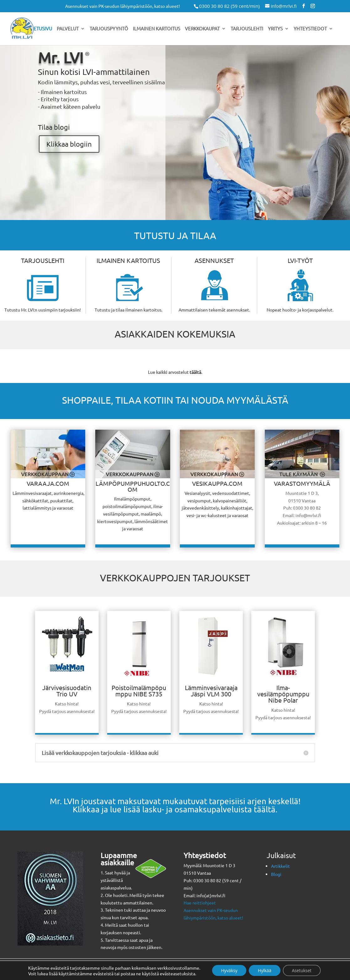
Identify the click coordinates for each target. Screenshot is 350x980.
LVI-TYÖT (300, 260)
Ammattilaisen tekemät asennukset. (214, 310)
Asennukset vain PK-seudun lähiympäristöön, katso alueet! (123, 6)
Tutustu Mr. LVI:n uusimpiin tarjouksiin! (43, 310)
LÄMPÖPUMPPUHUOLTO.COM (133, 486)
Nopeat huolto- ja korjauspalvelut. (300, 310)
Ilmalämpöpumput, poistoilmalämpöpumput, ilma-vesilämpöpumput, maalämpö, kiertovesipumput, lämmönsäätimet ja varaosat (133, 514)
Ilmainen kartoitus (157, 29)
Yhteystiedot (310, 29)
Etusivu (43, 29)
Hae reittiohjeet (200, 903)
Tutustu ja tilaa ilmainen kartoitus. (128, 310)
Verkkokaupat (202, 29)
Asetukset (303, 970)
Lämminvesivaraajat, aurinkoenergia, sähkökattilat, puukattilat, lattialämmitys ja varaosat (48, 500)
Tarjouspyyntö (109, 29)
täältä (195, 372)
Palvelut (68, 29)
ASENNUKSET (214, 260)
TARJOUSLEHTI (43, 260)
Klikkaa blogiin (69, 144)
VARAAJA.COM (48, 483)
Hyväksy (228, 970)
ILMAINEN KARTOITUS (128, 260)
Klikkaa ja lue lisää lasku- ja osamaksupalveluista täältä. (175, 809)
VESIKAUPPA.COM (217, 483)
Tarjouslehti (247, 29)
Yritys (275, 29)
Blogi (276, 874)
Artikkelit (280, 866)
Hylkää (265, 970)
